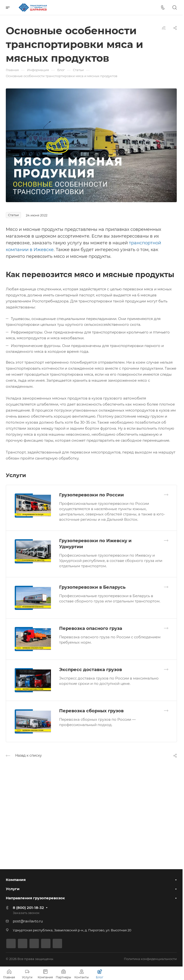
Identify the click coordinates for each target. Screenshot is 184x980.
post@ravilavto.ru (28, 921)
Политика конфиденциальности (150, 959)
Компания (16, 880)
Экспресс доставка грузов (91, 670)
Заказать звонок (26, 913)
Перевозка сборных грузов (91, 711)
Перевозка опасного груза (91, 628)
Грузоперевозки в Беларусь (92, 587)
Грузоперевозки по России (92, 495)
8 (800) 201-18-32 (28, 908)
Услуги (13, 889)
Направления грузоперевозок (35, 898)
